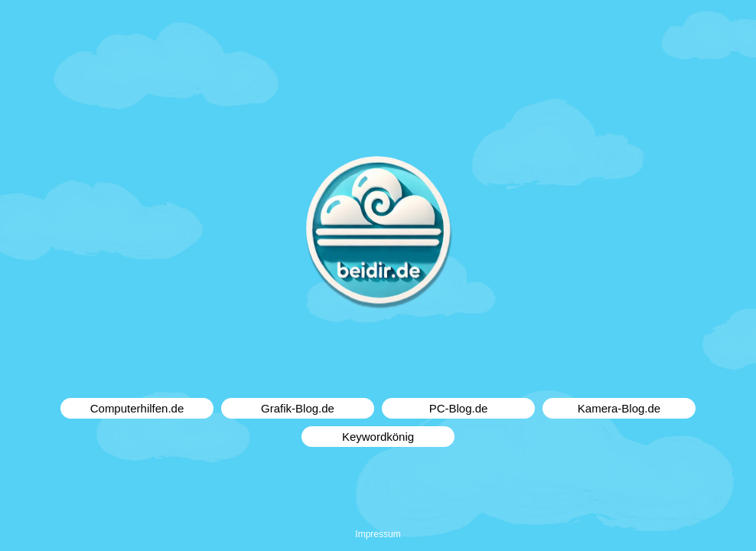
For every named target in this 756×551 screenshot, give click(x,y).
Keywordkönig (378, 437)
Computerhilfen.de (137, 408)
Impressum (378, 534)
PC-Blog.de (459, 408)
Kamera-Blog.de (619, 408)
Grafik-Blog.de (298, 408)
